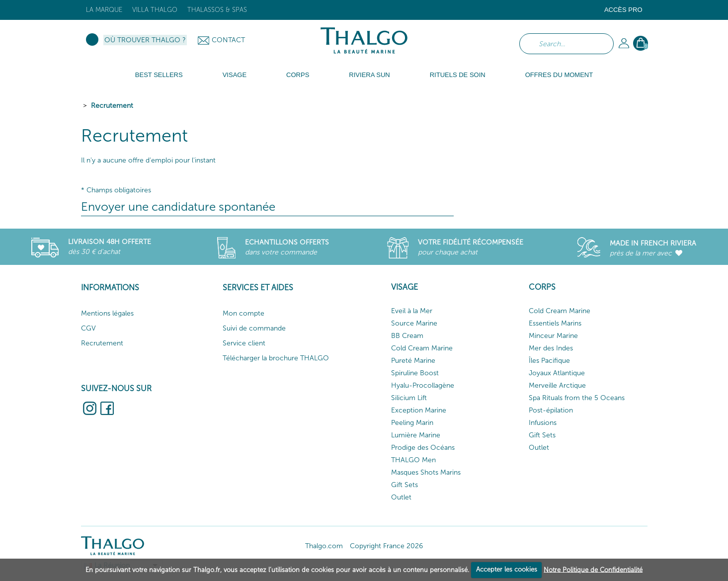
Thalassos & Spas (217, 10)
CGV (88, 328)
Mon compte (243, 313)
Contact (228, 40)
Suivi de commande (254, 328)
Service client (244, 343)
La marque (104, 10)
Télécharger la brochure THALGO (276, 358)
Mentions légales (107, 313)
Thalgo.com (324, 546)
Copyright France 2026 (386, 546)
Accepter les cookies (507, 569)
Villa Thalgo (155, 10)
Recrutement (112, 106)
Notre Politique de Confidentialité (593, 569)
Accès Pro (623, 10)
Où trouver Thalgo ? (145, 40)
